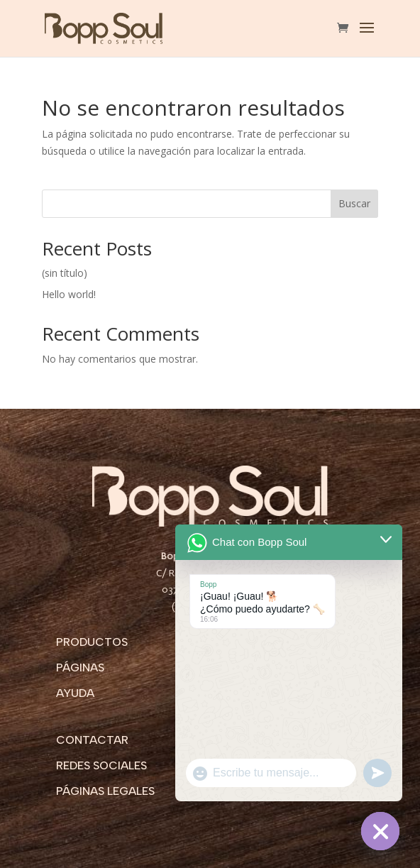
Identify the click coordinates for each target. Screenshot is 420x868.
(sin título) (65, 273)
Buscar (354, 203)
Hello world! (69, 294)
